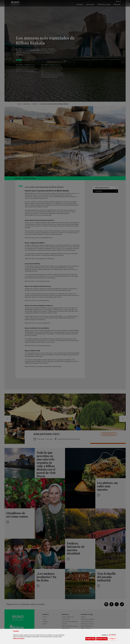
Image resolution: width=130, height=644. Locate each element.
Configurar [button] (113, 639)
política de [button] (19, 638)
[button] (110, 635)
